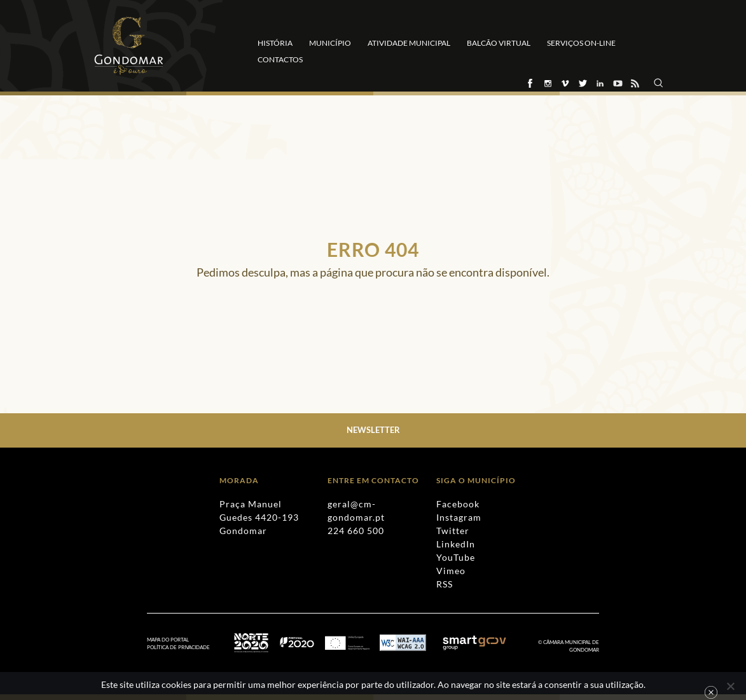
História (275, 43)
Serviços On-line (581, 43)
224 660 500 (356, 531)
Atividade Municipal (409, 43)
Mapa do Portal (168, 640)
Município (330, 43)
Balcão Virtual (499, 43)
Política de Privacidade (178, 647)
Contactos (280, 59)
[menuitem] (185, 648)
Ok (711, 692)
